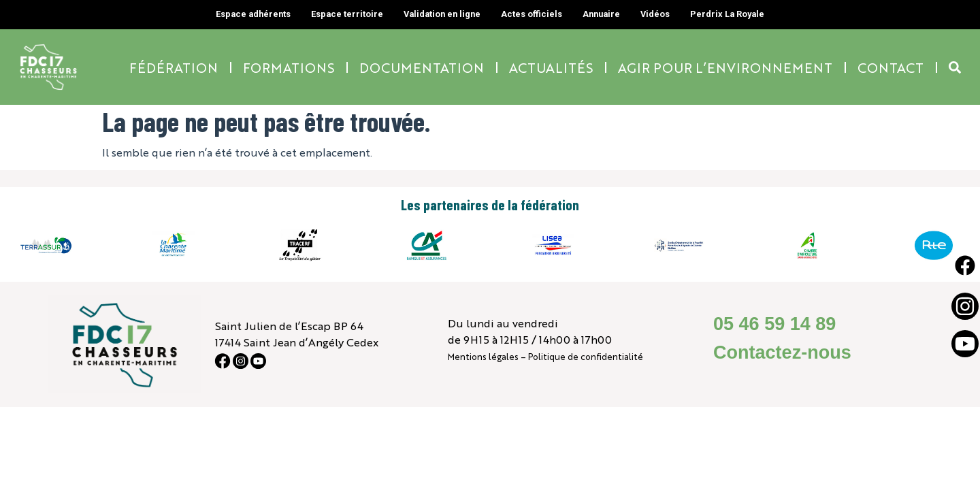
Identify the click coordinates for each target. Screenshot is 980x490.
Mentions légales (483, 356)
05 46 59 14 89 (774, 324)
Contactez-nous (782, 353)
